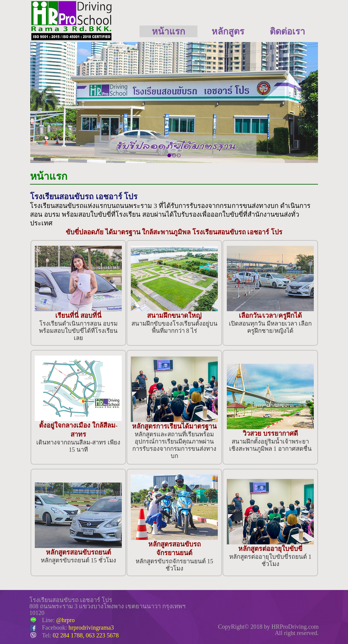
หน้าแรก (168, 31)
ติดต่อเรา (287, 31)
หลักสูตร (228, 31)
